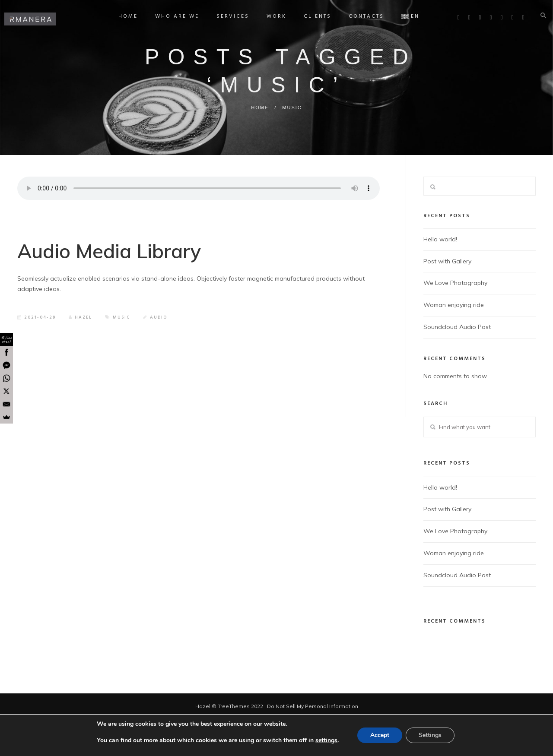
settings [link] (326, 740)
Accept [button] (380, 735)
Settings (430, 735)
